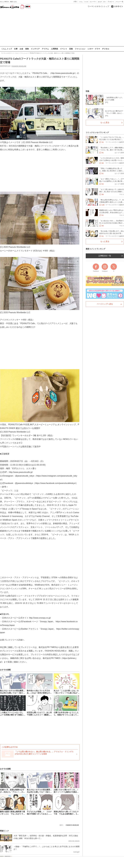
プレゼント (111, 2)
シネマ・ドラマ (94, 49)
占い (105, 2)
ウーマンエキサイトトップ (98, 6)
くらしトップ (7, 49)
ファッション (80, 49)
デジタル (106, 49)
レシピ (86, 2)
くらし (81, 2)
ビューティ (93, 2)
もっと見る (105, 123)
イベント (64, 49)
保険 (27, 49)
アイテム (45, 49)
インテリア (35, 49)
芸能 (71, 49)
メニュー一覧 (119, 2)
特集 (87, 91)
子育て (75, 2)
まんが (100, 2)
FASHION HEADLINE (19, 66)
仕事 (16, 49)
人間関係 (54, 49)
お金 (21, 49)
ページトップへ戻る (105, 304)
